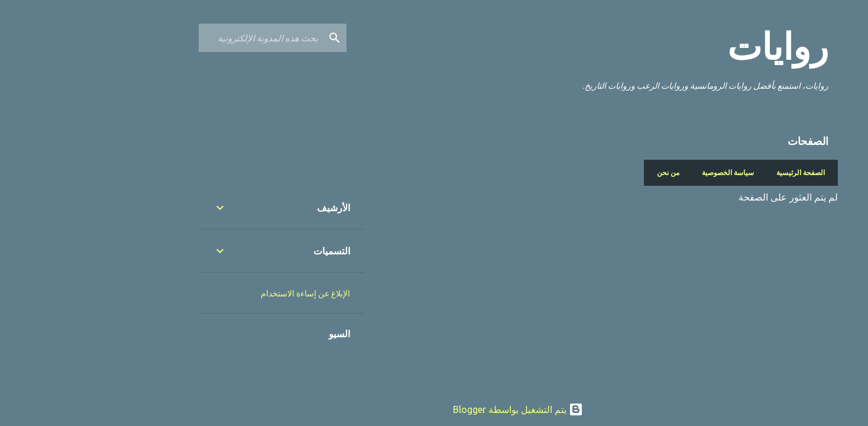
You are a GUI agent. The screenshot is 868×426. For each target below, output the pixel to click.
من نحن (584, 172)
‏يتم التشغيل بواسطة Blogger (434, 409)
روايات (694, 47)
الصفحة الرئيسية (717, 172)
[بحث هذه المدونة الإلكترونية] (177, 38)
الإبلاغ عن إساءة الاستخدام (221, 293)
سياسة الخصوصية (644, 172)
